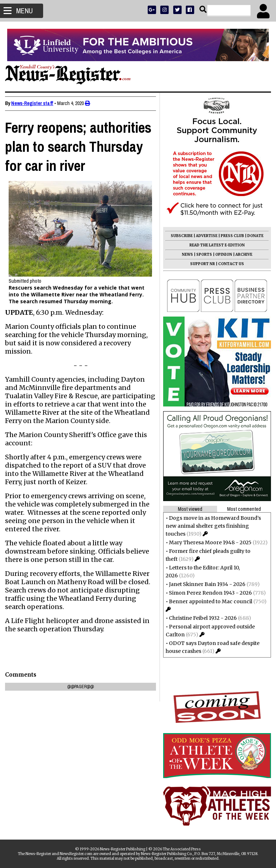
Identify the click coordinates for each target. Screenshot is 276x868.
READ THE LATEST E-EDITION (215, 245)
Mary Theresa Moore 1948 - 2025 (208, 542)
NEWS (185, 255)
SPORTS (202, 255)
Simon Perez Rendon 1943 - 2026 (208, 593)
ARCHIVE (242, 255)
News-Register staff (34, 103)
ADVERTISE (204, 236)
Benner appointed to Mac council (208, 601)
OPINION (222, 255)
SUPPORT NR (200, 264)
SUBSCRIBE (180, 236)
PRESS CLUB (230, 236)
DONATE (253, 236)
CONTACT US (229, 264)
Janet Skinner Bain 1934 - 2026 (205, 584)
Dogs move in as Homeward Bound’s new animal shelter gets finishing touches (211, 526)
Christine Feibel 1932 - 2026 (201, 618)
